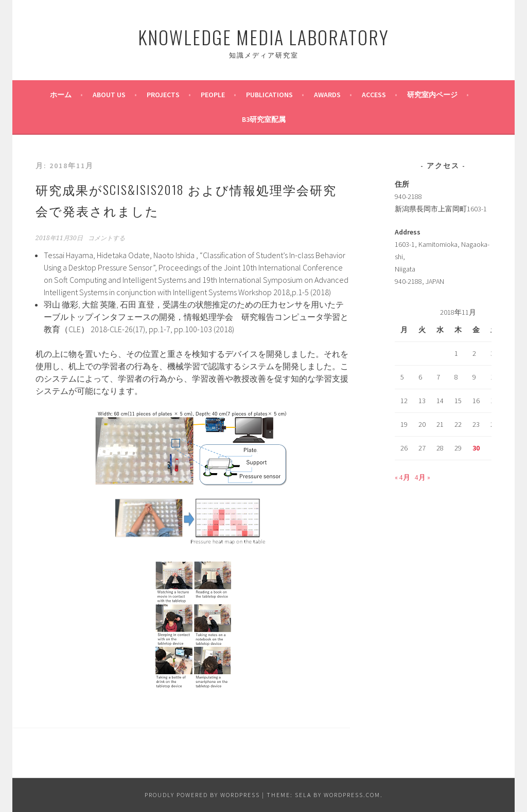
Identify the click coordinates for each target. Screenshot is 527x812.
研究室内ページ (432, 95)
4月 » (423, 477)
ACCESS (374, 95)
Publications (269, 95)
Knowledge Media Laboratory (263, 37)
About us (109, 95)
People (213, 95)
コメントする (107, 238)
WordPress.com (352, 795)
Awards (327, 95)
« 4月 (402, 477)
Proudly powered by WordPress (202, 795)
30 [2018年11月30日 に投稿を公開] (476, 448)
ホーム (61, 95)
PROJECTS (163, 95)
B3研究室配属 (264, 119)
